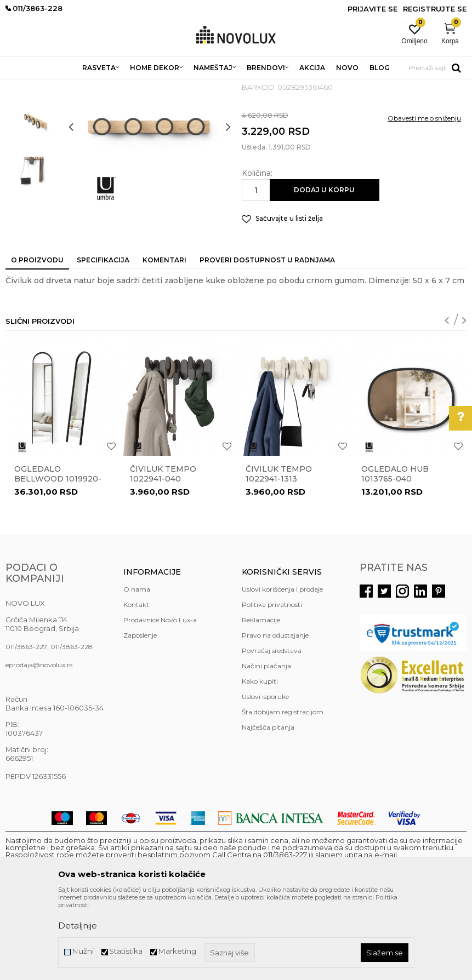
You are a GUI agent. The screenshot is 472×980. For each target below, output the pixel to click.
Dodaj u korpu (324, 269)
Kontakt (136, 684)
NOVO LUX (24, 86)
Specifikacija (103, 339)
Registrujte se (435, 9)
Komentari (164, 339)
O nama (137, 669)
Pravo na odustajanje (275, 715)
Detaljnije (78, 925)
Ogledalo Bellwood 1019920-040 (58, 558)
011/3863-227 (26, 726)
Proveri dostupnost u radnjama (267, 339)
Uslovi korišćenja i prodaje (282, 669)
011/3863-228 (72, 726)
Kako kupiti (260, 761)
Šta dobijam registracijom (283, 791)
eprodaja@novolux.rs (39, 744)
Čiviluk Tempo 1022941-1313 (279, 553)
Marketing (177, 951)
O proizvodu (37, 339)
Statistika (126, 951)
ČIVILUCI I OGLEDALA (167, 86)
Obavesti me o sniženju (424, 197)
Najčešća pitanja (268, 807)
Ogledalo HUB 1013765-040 (395, 553)
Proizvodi (64, 86)
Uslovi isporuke (265, 776)
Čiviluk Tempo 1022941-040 (163, 553)
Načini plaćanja (266, 745)
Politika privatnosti (272, 684)
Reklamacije (261, 699)
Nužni (83, 951)
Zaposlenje (140, 715)
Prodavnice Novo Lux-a (160, 699)
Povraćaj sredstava (272, 730)
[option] (34, 150)
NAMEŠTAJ (105, 86)
